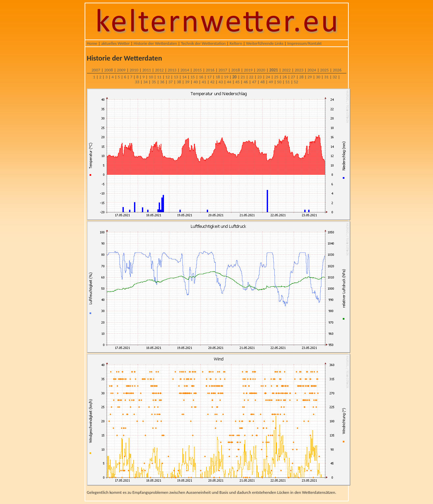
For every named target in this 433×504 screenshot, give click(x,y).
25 (276, 77)
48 (263, 82)
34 (145, 82)
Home (92, 43)
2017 (223, 70)
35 (154, 82)
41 (204, 82)
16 (201, 77)
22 (251, 77)
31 (326, 77)
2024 (312, 70)
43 (221, 82)
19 (226, 77)
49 (271, 82)
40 (195, 82)
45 (237, 82)
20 (234, 77)
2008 (109, 70)
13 (176, 77)
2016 (210, 70)
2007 (96, 70)
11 (159, 77)
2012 (159, 70)
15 (193, 77)
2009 (121, 70)
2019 (248, 70)
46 (246, 82)
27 (293, 77)
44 (229, 82)
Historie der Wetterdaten (155, 43)
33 (137, 82)
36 (162, 82)
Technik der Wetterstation (203, 43)
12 (167, 77)
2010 (134, 70)
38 (179, 82)
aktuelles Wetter (115, 43)
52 (296, 82)
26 (285, 77)
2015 (197, 70)
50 (279, 82)
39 (187, 82)
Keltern (236, 43)
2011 (147, 70)
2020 (261, 70)
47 (254, 82)
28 (301, 77)
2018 (235, 70)
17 (209, 77)
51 (288, 82)
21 (243, 77)
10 (151, 77)
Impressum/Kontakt (304, 43)
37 (170, 82)
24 (268, 77)
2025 (324, 70)
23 (260, 77)
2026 (337, 70)
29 (310, 77)
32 (335, 77)
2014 (185, 70)
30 (318, 77)
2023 (299, 70)
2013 (172, 70)
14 (184, 77)
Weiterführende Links (265, 43)
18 (218, 77)
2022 (286, 70)
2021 (274, 70)
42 (212, 82)
